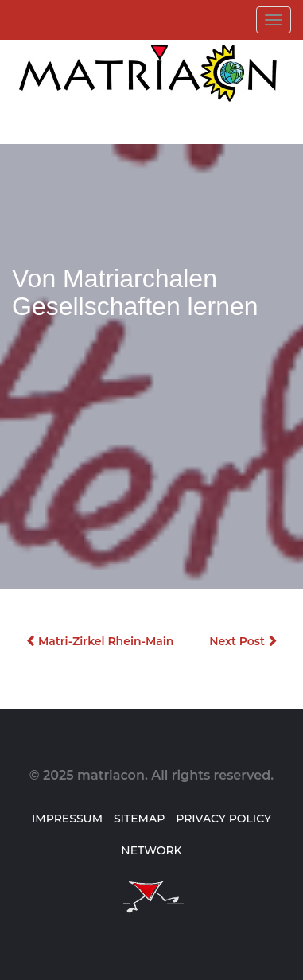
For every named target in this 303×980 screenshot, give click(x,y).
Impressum (67, 819)
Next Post (237, 641)
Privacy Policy (223, 819)
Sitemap (139, 819)
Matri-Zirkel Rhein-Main (106, 641)
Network (151, 850)
